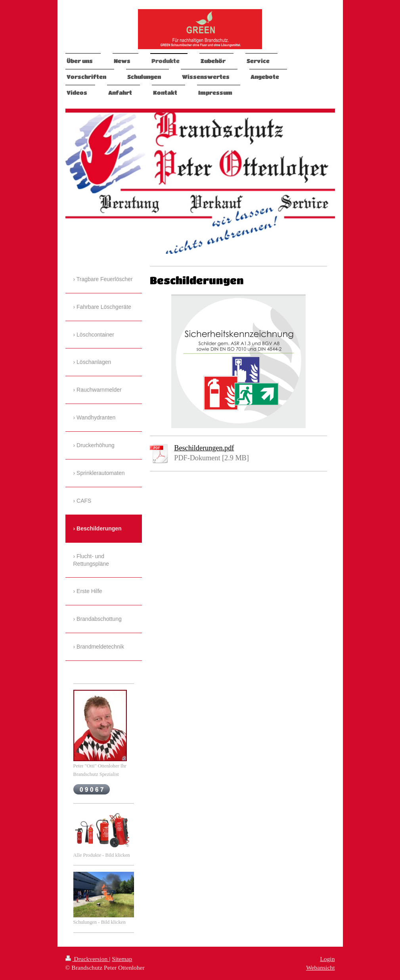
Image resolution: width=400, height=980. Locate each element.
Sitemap (122, 959)
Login (327, 959)
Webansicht (320, 968)
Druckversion (87, 959)
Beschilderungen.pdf (204, 448)
